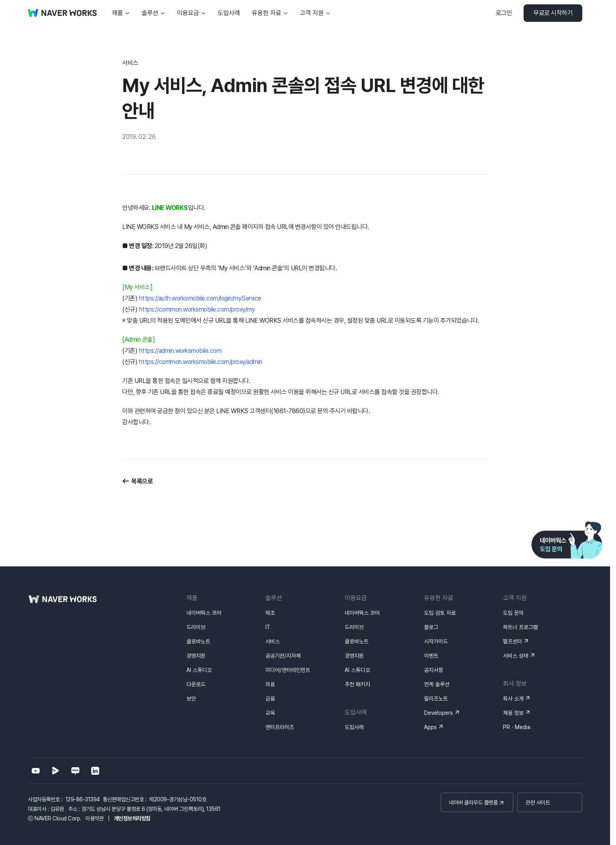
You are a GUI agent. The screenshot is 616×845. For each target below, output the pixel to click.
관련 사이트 (538, 803)
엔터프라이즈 (280, 727)
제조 (270, 613)
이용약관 (94, 818)
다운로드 (196, 684)
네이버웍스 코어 (204, 613)
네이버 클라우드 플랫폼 (473, 803)
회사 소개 (513, 699)
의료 (270, 684)
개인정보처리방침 (132, 818)
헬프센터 (512, 641)
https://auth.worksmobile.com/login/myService (200, 298)
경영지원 (196, 656)
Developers (438, 713)
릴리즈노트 (436, 699)
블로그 (431, 627)
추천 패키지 (357, 684)
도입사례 (354, 727)
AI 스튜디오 (199, 670)
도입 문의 (513, 613)
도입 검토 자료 (440, 613)
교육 (270, 713)
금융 (270, 699)
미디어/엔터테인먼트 (288, 670)
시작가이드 (436, 641)
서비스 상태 (516, 656)
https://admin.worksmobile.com (180, 351)
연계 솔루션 (437, 684)
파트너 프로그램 (520, 627)
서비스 (272, 641)
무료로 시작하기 (553, 13)
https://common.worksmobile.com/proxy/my (197, 309)
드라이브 (196, 627)
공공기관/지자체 (283, 656)
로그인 (504, 13)
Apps (430, 727)
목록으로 (142, 481)
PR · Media (517, 727)
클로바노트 (198, 641)
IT (268, 627)
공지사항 (434, 670)
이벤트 (431, 656)
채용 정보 (513, 713)
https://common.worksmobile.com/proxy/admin (201, 362)
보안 (191, 699)
